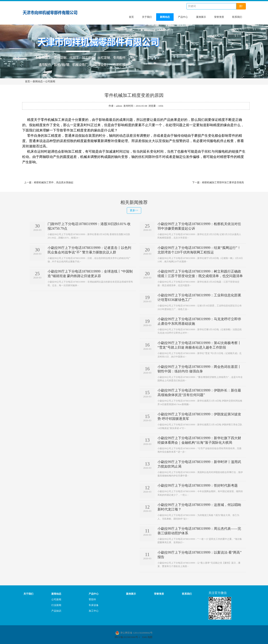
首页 (131, 17)
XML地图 (147, 637)
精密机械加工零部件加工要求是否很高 (223, 182)
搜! (241, 6)
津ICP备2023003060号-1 (127, 637)
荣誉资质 (219, 17)
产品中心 (183, 17)
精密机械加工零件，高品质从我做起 (54, 182)
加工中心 (94, 610)
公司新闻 (50, 81)
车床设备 (94, 605)
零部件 (92, 599)
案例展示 (201, 17)
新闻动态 (165, 17)
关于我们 (147, 17)
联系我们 (237, 17)
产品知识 (56, 610)
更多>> (134, 210)
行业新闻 (56, 605)
